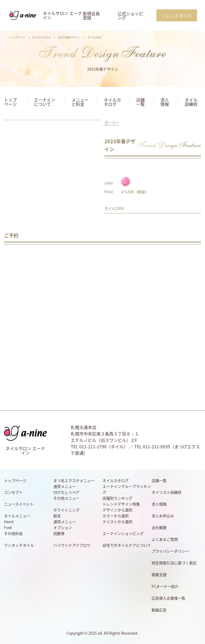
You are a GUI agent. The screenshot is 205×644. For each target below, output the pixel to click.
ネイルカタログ (42, 37)
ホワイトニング (66, 510)
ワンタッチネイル (19, 545)
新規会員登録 (91, 16)
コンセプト (13, 492)
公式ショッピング (130, 16)
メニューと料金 (80, 102)
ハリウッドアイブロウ (72, 545)
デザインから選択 (117, 510)
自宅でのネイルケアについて (127, 545)
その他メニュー (66, 498)
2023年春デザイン (69, 37)
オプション (63, 527)
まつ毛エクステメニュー (74, 480)
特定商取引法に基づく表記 (174, 563)
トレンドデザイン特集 (121, 504)
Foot (8, 527)
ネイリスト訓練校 (167, 492)
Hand (9, 522)
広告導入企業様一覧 (168, 598)
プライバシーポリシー (170, 551)
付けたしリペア (66, 492)
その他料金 (13, 533)
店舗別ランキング (117, 498)
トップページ (17, 37)
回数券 (59, 533)
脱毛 (57, 516)
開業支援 (159, 574)
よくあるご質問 (165, 539)
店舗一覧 (140, 102)
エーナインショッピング (123, 533)
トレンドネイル (177, 16)
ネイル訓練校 (191, 102)
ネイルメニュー (17, 516)
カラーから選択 (116, 516)
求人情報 (165, 102)
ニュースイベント (19, 504)
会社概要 (159, 527)
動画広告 (159, 610)
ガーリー (112, 122)
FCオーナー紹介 (165, 586)
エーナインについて (45, 102)
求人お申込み (163, 516)
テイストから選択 (117, 522)
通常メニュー (65, 486)
